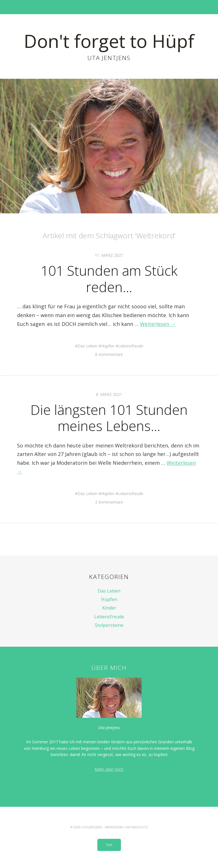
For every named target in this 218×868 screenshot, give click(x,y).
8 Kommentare (109, 354)
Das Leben (87, 346)
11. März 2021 (109, 255)
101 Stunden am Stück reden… (109, 279)
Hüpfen (108, 346)
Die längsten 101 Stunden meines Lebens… (109, 418)
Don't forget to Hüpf (109, 41)
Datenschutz (137, 827)
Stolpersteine (109, 625)
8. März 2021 (109, 394)
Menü (109, 7)
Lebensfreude (131, 346)
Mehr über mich (109, 769)
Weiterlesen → (158, 324)
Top (109, 845)
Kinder (109, 608)
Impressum (114, 827)
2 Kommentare (109, 502)
